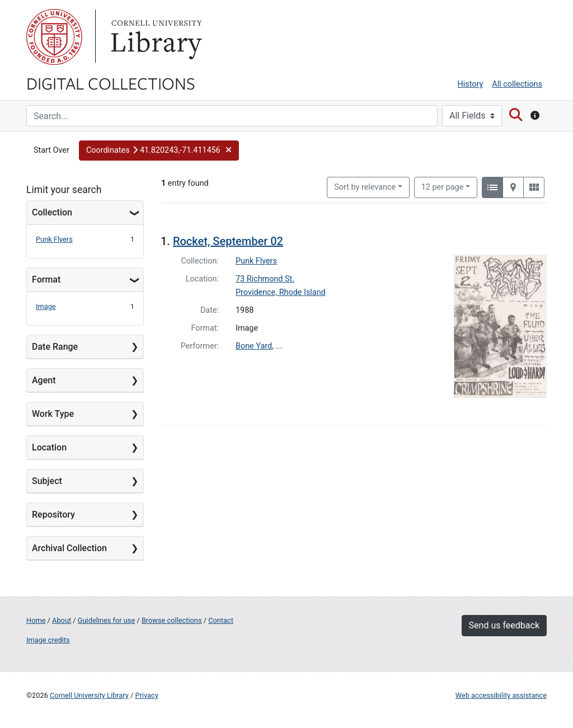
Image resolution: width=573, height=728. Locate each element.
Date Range (55, 347)
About (62, 620)
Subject (47, 481)
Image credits (48, 640)
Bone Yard (254, 346)
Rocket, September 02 (228, 241)
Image (46, 306)
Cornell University (54, 37)
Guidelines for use (106, 620)
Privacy (146, 695)
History (471, 84)
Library (155, 37)
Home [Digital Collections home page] (36, 620)
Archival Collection (69, 548)
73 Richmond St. (265, 279)
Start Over (51, 150)
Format (46, 280)
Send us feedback (504, 625)
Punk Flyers (54, 239)
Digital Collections (111, 83)
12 (443, 186)
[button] (159, 151)
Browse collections (172, 620)
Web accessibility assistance (501, 695)
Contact (221, 620)
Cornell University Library (89, 695)
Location (49, 447)
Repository (53, 515)
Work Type (53, 414)
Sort (365, 187)
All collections (517, 84)
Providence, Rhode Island (281, 292)
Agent (44, 380)
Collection (52, 212)
